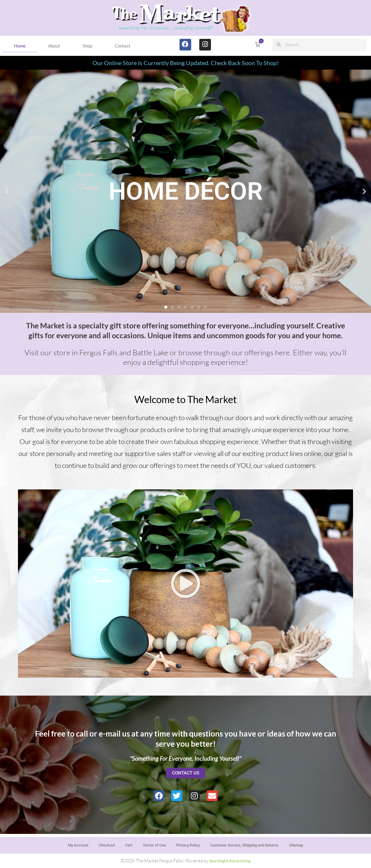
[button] (7, 191)
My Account (65, 844)
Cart (122, 844)
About (54, 46)
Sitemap (309, 844)
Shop (87, 46)
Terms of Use (150, 844)
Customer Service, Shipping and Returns (251, 844)
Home (20, 46)
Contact (123, 46)
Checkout (97, 844)
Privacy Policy (188, 844)
